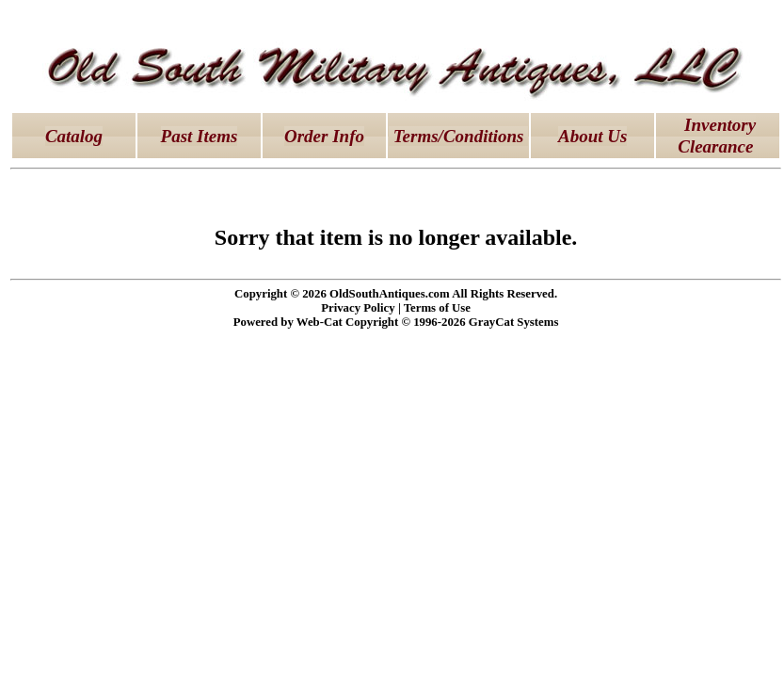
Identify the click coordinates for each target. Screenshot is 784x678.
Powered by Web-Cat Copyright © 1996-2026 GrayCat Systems (396, 322)
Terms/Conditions (458, 136)
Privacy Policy (358, 308)
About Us (592, 136)
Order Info (324, 136)
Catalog (74, 136)
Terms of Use (437, 308)
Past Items (200, 136)
